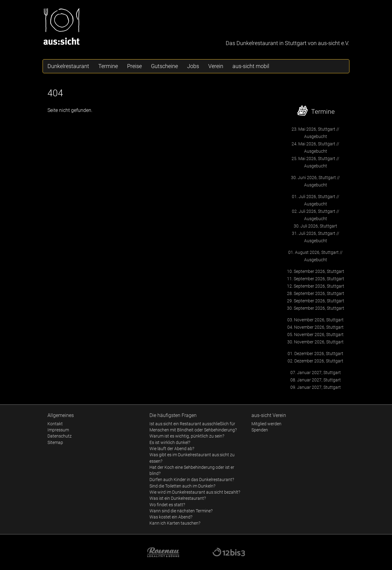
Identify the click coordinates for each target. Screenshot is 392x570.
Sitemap (55, 442)
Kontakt (55, 424)
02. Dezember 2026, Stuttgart (315, 361)
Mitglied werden (266, 424)
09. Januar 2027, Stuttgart (316, 387)
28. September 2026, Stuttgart (316, 293)
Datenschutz (60, 436)
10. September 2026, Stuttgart (316, 271)
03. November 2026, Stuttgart (315, 320)
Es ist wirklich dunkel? (170, 442)
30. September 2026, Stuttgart (316, 308)
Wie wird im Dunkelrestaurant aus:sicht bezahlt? (195, 492)
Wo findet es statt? (167, 505)
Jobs (193, 66)
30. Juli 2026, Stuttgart (315, 226)
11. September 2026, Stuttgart (316, 279)
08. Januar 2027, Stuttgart (316, 380)
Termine (108, 66)
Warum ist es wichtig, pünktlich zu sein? (187, 436)
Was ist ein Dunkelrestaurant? (178, 498)
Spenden (260, 430)
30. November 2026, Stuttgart (315, 342)
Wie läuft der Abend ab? (172, 449)
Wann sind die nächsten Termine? (181, 511)
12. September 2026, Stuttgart (316, 286)
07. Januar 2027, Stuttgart (316, 373)
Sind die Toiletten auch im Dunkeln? (182, 486)
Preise (134, 66)
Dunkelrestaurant (68, 66)
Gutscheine (164, 66)
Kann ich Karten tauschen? (175, 523)
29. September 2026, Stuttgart (316, 301)
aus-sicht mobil (251, 66)
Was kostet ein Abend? (171, 517)
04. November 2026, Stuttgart (315, 327)
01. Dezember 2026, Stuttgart (315, 354)
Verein (216, 66)
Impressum (58, 430)
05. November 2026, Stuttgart (315, 335)
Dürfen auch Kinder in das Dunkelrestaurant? (192, 480)
